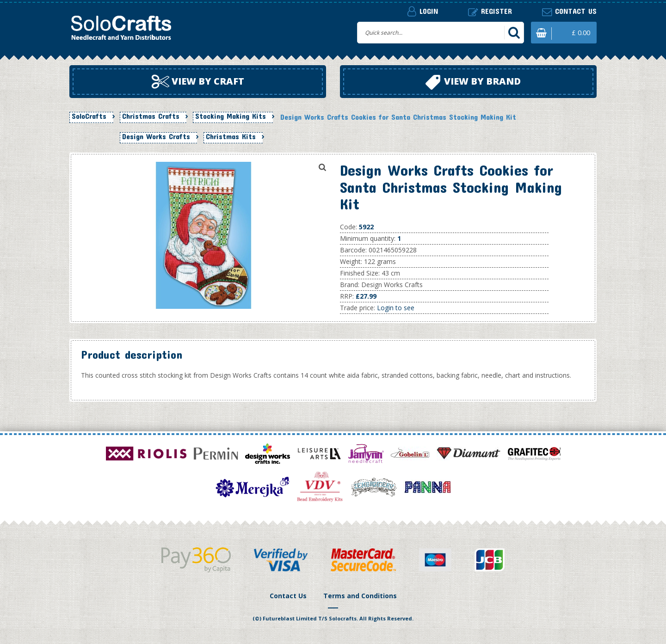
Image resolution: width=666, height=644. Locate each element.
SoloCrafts (89, 116)
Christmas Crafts (151, 116)
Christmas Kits (231, 136)
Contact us (569, 11)
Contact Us (288, 596)
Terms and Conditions (360, 596)
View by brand (473, 82)
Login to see (396, 308)
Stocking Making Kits (231, 116)
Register (490, 11)
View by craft (198, 82)
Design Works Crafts (156, 136)
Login (423, 11)
